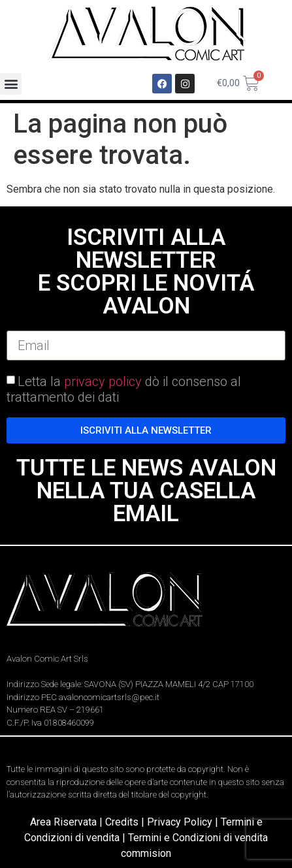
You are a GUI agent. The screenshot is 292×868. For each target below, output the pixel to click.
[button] (11, 84)
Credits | (126, 822)
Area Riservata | (68, 822)
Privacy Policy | (184, 822)
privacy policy (103, 381)
